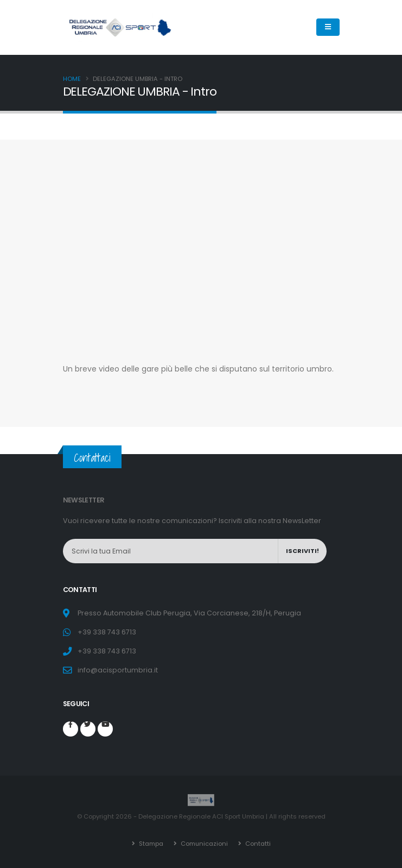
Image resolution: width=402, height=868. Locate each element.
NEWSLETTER (84, 500)
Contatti (257, 844)
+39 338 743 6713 (107, 632)
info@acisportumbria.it (118, 670)
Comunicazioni (203, 844)
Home (72, 79)
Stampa (150, 844)
